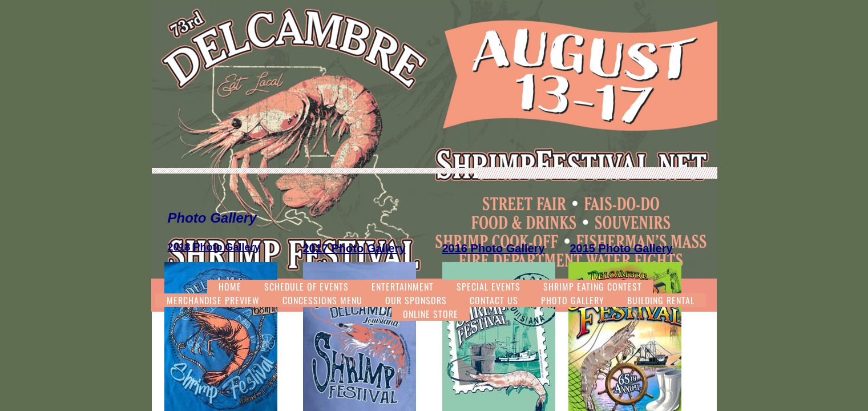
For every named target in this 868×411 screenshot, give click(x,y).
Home (230, 287)
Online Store (431, 314)
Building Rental (661, 300)
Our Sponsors (416, 300)
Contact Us (494, 300)
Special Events (488, 287)
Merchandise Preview (213, 300)
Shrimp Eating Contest (593, 287)
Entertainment (403, 287)
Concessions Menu (322, 300)
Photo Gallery (573, 300)
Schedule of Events (306, 287)
